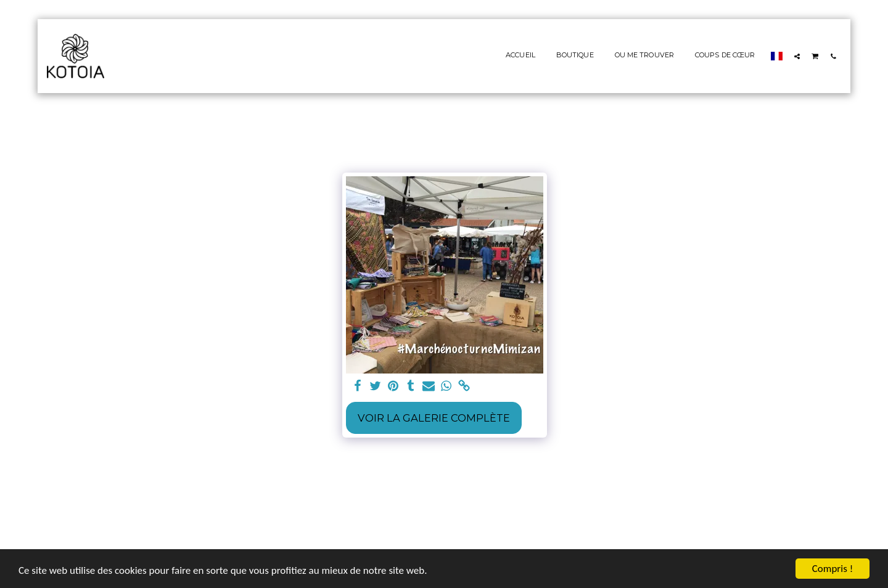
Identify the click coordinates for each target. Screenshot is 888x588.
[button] (797, 56)
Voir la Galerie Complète (434, 418)
